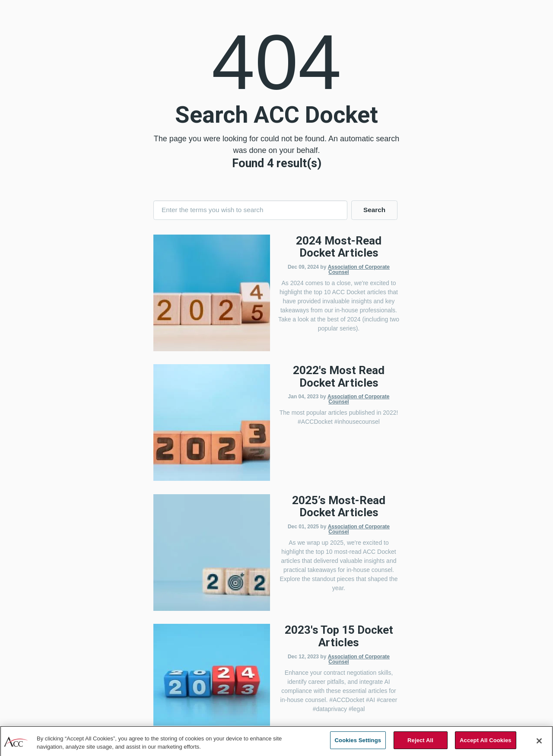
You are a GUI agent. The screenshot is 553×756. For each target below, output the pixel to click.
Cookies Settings (358, 744)
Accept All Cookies (486, 744)
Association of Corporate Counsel (359, 270)
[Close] (539, 744)
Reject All (420, 744)
